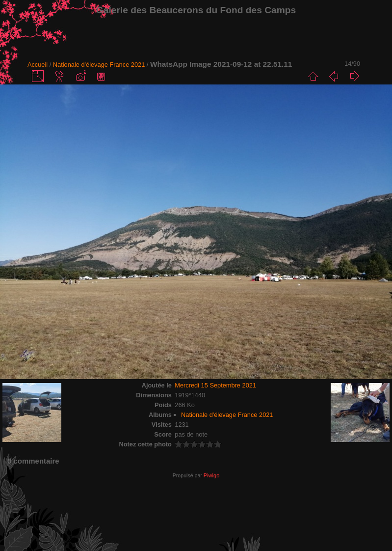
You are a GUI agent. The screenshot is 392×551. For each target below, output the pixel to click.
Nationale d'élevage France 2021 (99, 65)
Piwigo (211, 475)
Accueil (38, 65)
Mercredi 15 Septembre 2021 (215, 385)
